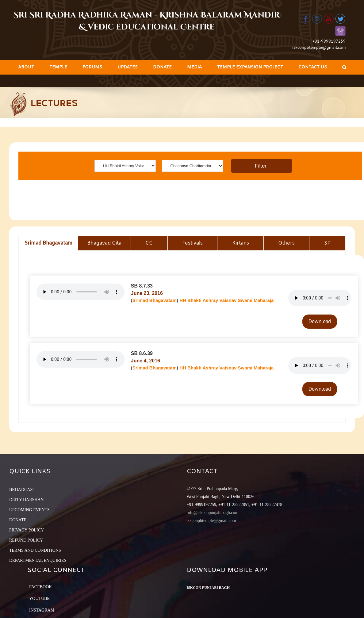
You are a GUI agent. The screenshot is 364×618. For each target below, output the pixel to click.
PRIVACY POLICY (27, 530)
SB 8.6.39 (142, 353)
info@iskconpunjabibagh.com (213, 513)
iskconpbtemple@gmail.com (319, 47)
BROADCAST (22, 490)
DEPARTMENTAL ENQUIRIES (38, 560)
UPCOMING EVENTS (29, 510)
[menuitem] (26, 67)
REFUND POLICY (26, 540)
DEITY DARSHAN (27, 500)
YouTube (39, 599)
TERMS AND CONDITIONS (35, 550)
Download (320, 321)
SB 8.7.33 (142, 286)
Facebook (40, 587)
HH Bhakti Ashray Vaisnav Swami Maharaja (226, 300)
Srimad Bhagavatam (155, 300)
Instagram (42, 610)
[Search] (344, 67)
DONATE (18, 520)
